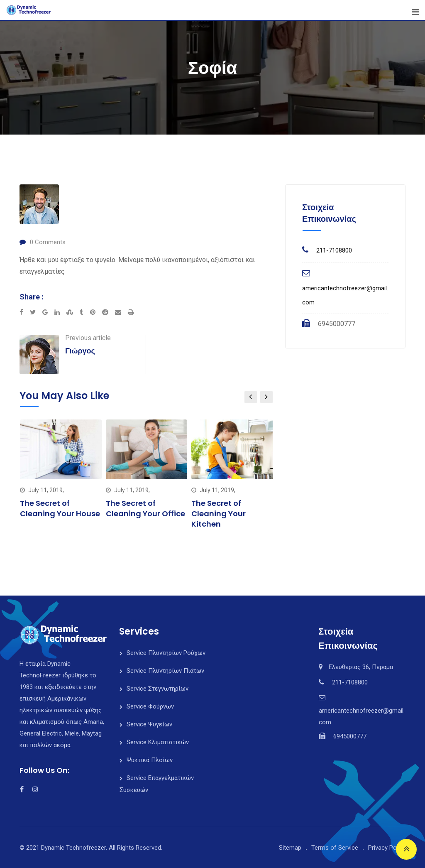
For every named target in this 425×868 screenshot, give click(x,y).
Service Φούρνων (150, 706)
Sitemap (290, 848)
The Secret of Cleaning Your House (60, 508)
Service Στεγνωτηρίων (158, 689)
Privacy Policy (387, 848)
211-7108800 (334, 250)
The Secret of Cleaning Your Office (145, 508)
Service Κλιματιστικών (158, 742)
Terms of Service (335, 848)
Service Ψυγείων (149, 724)
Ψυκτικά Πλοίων (150, 760)
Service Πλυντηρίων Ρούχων (166, 653)
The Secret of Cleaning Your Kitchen (219, 514)
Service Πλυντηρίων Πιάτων (165, 671)
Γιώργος (80, 351)
